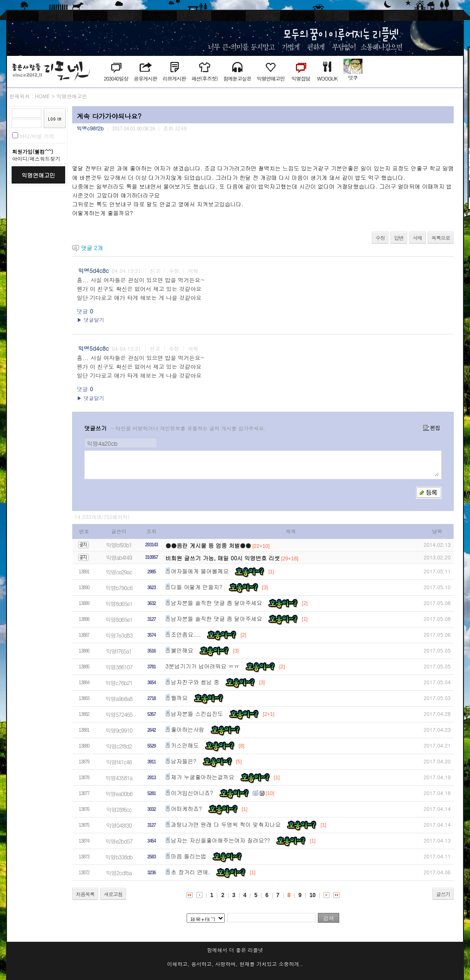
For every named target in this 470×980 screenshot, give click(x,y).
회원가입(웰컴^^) (33, 152)
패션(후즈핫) (204, 78)
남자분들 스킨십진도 (197, 713)
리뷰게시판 (174, 78)
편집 (432, 428)
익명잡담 (301, 78)
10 (312, 895)
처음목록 (85, 894)
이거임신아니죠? (192, 793)
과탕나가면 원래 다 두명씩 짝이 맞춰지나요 (226, 824)
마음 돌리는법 (188, 856)
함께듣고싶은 (237, 78)
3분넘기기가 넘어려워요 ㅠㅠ (203, 666)
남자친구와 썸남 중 (195, 682)
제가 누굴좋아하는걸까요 (202, 777)
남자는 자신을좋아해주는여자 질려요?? (220, 840)
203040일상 (116, 78)
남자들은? (184, 761)
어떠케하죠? (186, 808)
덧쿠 (353, 78)
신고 (155, 271)
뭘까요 (179, 698)
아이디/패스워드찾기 (36, 159)
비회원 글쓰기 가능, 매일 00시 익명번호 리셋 (223, 558)
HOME (42, 96)
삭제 (417, 238)
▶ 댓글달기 (91, 320)
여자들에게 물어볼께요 (200, 571)
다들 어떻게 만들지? (197, 587)
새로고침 (113, 894)
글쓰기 (443, 894)
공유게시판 (145, 78)
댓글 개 (92, 248)
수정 (380, 238)
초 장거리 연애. (190, 872)
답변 (399, 238)
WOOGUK (327, 78)
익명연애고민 (271, 78)
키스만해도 (185, 745)
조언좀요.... (186, 634)
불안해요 (182, 650)
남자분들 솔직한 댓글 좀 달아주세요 (216, 602)
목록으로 (441, 238)
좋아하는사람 (188, 729)
